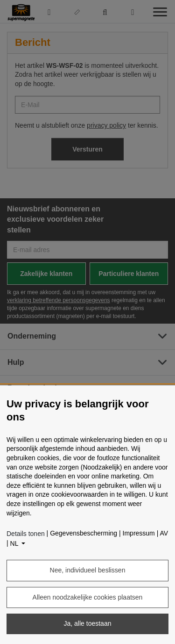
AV (164, 533)
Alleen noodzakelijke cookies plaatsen (88, 597)
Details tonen (26, 534)
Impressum (139, 533)
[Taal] (18, 544)
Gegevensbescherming (84, 533)
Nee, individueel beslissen (88, 570)
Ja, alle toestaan (88, 623)
